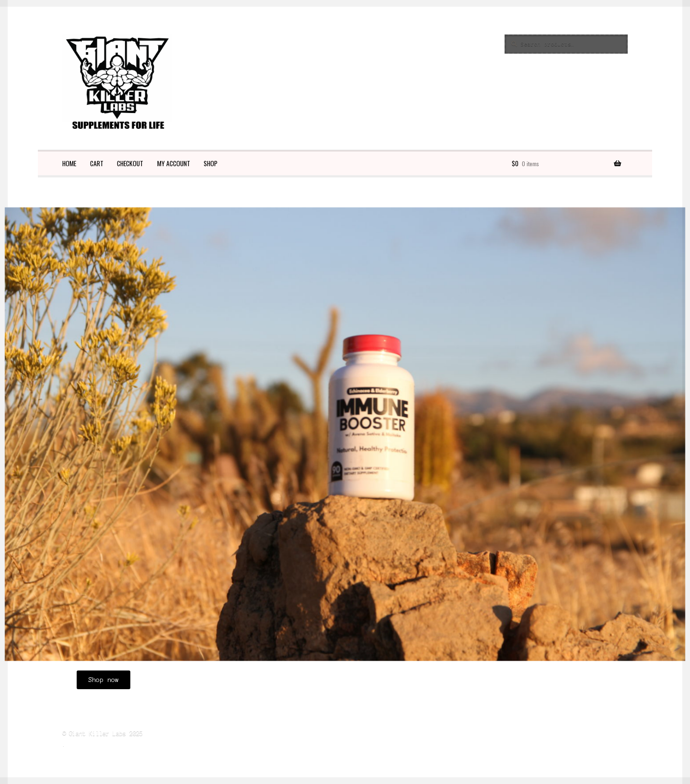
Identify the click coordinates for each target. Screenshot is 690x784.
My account (174, 163)
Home (69, 163)
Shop (211, 163)
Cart (97, 163)
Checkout (130, 163)
